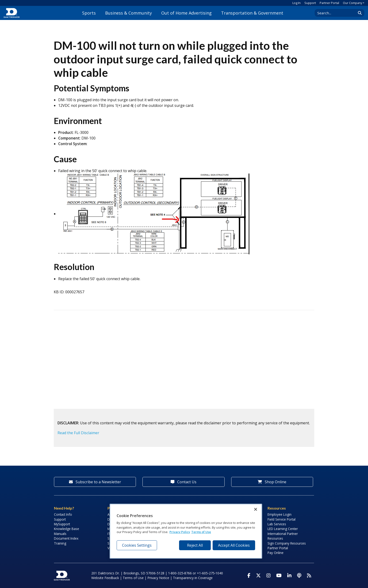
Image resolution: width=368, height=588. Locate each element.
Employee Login (280, 514)
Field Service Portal (282, 519)
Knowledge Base (67, 529)
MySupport (62, 524)
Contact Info (63, 514)
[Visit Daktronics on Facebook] (249, 576)
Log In (297, 3)
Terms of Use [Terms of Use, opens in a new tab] (201, 532)
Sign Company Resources (287, 543)
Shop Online (272, 482)
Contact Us (184, 482)
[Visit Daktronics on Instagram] (268, 576)
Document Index (66, 538)
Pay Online (276, 553)
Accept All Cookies (234, 545)
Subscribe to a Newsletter (95, 482)
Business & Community (128, 13)
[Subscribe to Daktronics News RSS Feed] (309, 576)
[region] (186, 531)
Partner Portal (329, 3)
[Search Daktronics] (338, 13)
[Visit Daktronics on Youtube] (279, 576)
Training (60, 543)
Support (310, 3)
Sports (89, 13)
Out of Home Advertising (186, 13)
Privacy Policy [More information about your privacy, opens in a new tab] (180, 532)
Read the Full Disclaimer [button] (78, 433)
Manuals (60, 534)
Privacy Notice (158, 578)
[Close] (256, 509)
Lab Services (277, 524)
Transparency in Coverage (193, 578)
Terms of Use (133, 578)
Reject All (195, 545)
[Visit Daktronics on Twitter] (258, 576)
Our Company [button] (353, 3)
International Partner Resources (283, 536)
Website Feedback (105, 578)
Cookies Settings (137, 545)
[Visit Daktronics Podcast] (299, 576)
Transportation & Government (252, 13)
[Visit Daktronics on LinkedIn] (289, 576)
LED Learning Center (283, 529)
